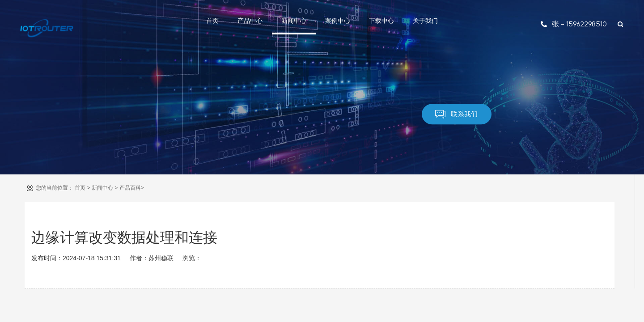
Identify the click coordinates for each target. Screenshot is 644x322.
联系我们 (456, 115)
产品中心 (250, 21)
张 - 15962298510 (574, 24)
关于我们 (425, 21)
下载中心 (381, 21)
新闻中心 (294, 21)
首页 (212, 21)
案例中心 (338, 21)
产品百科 (130, 188)
